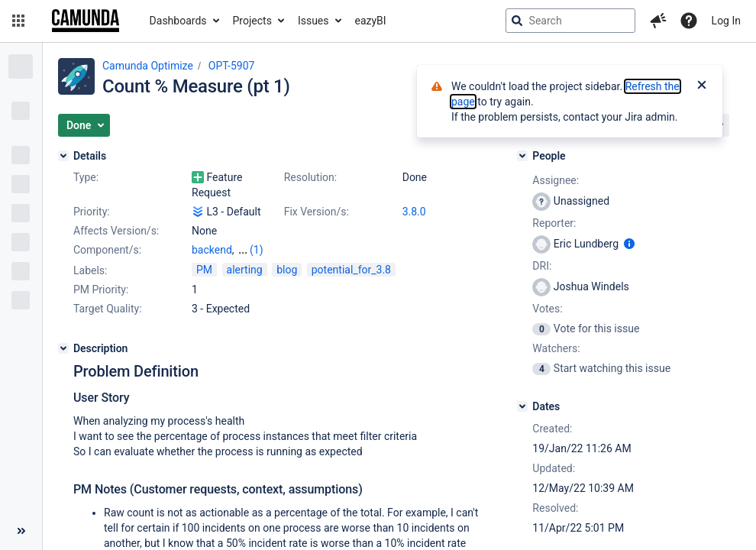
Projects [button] (252, 21)
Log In (726, 21)
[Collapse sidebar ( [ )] (21, 531)
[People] (522, 156)
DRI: (542, 266)
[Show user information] (629, 244)
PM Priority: (101, 290)
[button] (18, 21)
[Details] (63, 156)
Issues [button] (313, 21)
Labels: (90, 270)
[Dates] (522, 406)
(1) (257, 250)
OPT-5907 (232, 66)
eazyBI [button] (371, 21)
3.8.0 (414, 212)
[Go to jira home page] (86, 21)
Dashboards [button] (178, 21)
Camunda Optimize (148, 66)
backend (212, 250)
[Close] (702, 86)
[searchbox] (570, 21)
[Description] (63, 348)
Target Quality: (108, 309)
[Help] (689, 21)
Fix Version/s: (317, 212)
